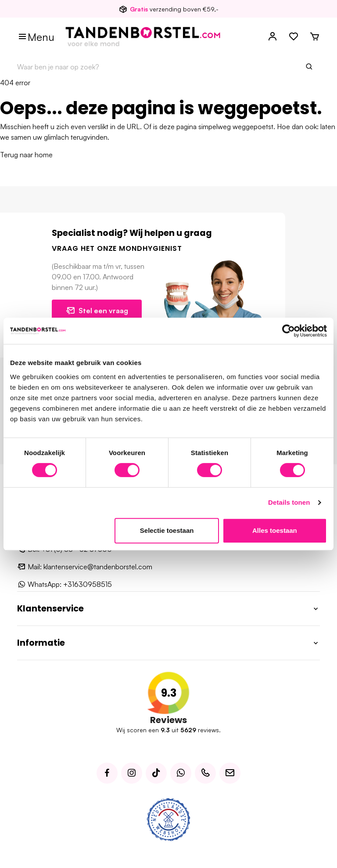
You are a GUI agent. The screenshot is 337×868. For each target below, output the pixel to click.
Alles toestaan (275, 530)
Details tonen (289, 502)
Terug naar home (26, 155)
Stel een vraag (97, 311)
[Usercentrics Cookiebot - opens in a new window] (289, 331)
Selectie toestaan (167, 530)
